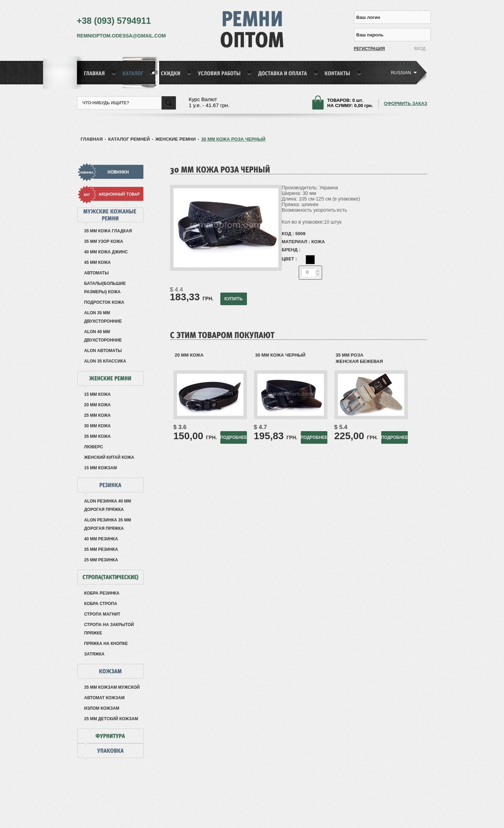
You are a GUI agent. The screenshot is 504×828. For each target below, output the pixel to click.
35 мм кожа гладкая (108, 231)
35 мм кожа (98, 436)
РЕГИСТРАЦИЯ (366, 49)
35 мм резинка (101, 549)
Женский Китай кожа (109, 457)
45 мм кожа (98, 262)
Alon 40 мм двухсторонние (103, 336)
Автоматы (97, 273)
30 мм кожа (98, 426)
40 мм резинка (101, 539)
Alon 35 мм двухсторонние (103, 317)
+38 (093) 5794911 (114, 21)
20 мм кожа (98, 405)
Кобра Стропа (101, 604)
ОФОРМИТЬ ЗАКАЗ (406, 103)
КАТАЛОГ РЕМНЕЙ (129, 139)
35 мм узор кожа (104, 241)
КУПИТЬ (233, 299)
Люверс (94, 447)
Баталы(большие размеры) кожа (105, 288)
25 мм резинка (101, 560)
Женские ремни (176, 139)
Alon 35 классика (105, 361)
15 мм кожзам (101, 468)
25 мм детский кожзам (111, 719)
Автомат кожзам (105, 698)
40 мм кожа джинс (106, 252)
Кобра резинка (102, 593)
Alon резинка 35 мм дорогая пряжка (108, 524)
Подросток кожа (104, 302)
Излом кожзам (102, 708)
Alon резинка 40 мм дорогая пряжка (108, 505)
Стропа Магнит (102, 614)
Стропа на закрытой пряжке (109, 629)
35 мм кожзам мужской (112, 687)
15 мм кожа (98, 394)
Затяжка (94, 654)
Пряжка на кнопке (106, 644)
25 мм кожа (98, 415)
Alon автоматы (103, 351)
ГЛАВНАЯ (92, 139)
